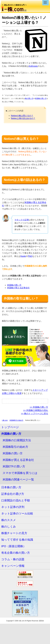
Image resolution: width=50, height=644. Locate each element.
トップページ (10, 427)
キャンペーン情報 (13, 566)
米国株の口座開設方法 (17, 440)
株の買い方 (29, 99)
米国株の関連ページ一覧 (18, 480)
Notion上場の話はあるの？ (23, 118)
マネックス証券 (22, 220)
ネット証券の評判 (13, 507)
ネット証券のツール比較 (17, 513)
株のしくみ (9, 527)
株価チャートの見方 (14, 533)
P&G (30, 256)
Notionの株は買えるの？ (22, 116)
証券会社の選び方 (13, 494)
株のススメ (9, 520)
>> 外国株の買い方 (39, 407)
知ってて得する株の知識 (17, 540)
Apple (23, 256)
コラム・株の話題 (13, 559)
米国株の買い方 (41, 99)
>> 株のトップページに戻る (35, 414)
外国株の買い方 (11, 434)
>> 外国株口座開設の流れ (36, 410)
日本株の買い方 (11, 487)
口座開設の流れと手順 (16, 500)
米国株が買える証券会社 (18, 288)
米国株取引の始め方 (16, 420)
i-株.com (5, 420)
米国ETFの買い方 (14, 466)
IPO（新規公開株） (14, 546)
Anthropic (33, 66)
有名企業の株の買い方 (16, 553)
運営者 (41, 621)
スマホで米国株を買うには (20, 473)
